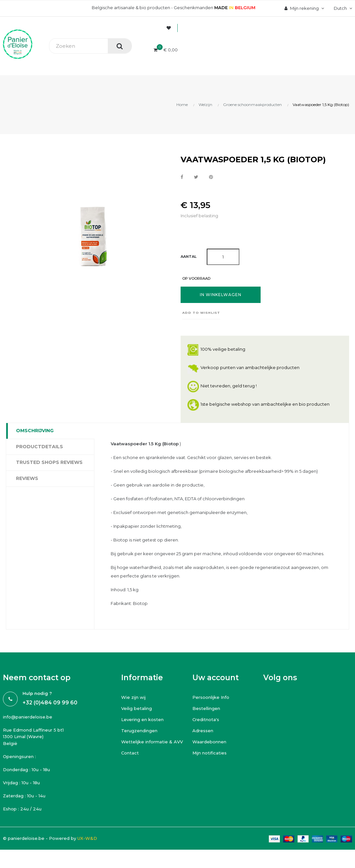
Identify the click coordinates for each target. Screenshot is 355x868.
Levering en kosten (142, 719)
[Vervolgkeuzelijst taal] (342, 8)
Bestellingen (206, 708)
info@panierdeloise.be (28, 717)
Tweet (196, 177)
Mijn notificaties (210, 753)
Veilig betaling (137, 708)
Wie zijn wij (133, 697)
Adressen (203, 731)
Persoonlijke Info (211, 697)
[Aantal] (223, 257)
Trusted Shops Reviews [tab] (49, 462)
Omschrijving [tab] (35, 431)
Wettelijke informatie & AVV (152, 742)
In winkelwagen (221, 295)
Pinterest (211, 177)
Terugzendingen (139, 731)
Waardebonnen (209, 742)
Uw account (216, 678)
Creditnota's (206, 719)
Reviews (27, 478)
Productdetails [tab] (40, 447)
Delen (182, 177)
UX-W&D (87, 838)
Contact (130, 753)
